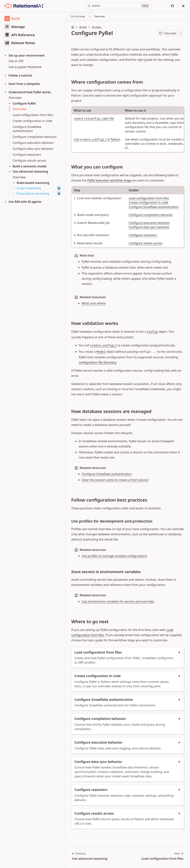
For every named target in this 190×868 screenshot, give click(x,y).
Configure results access (145, 243)
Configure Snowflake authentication (154, 207)
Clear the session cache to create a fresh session (115, 480)
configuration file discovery (97, 362)
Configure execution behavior (149, 223)
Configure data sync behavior (149, 227)
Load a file (94, 118)
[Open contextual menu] (181, 33)
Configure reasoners (143, 235)
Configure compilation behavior (151, 215)
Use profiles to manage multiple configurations (114, 556)
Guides (96, 27)
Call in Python (97, 139)
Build (83, 27)
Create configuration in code (148, 202)
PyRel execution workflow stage (109, 180)
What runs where (94, 303)
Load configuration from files (149, 198)
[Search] (118, 6)
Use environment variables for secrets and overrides (118, 601)
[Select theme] (183, 6)
